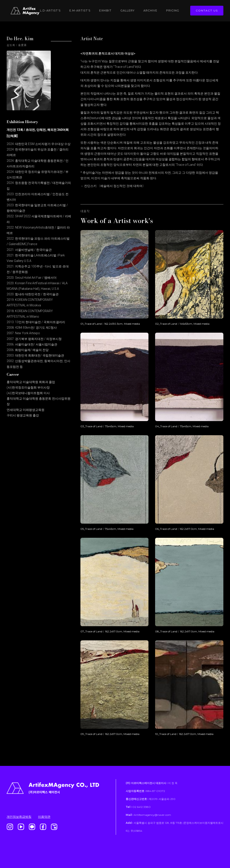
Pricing (173, 10)
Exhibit (105, 10)
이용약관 (44, 817)
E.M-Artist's (80, 10)
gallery (127, 10)
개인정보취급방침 (19, 817)
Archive (150, 10)
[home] (29, 11)
